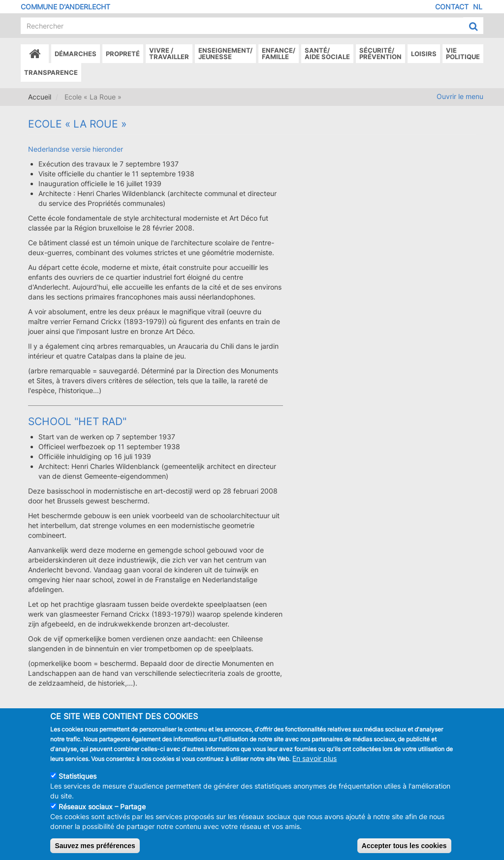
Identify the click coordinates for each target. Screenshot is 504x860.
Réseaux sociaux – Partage (102, 815)
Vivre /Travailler (169, 53)
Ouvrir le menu (460, 96)
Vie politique (463, 53)
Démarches (76, 54)
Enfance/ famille (279, 53)
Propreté (123, 54)
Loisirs (424, 54)
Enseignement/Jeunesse (225, 53)
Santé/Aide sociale (327, 53)
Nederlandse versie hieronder (76, 149)
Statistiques (78, 785)
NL (478, 7)
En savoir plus (315, 767)
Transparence (51, 72)
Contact (452, 7)
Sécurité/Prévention (380, 53)
